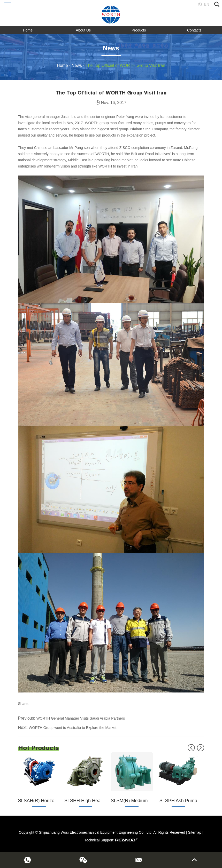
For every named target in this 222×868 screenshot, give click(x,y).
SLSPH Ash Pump (178, 801)
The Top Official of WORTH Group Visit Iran (125, 65)
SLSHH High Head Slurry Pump (97, 801)
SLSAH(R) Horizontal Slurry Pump (53, 801)
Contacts (194, 30)
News (77, 65)
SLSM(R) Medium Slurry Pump (143, 801)
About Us (83, 30)
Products (139, 30)
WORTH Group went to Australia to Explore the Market (72, 728)
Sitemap (195, 832)
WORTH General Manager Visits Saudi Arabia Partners (81, 718)
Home (28, 30)
